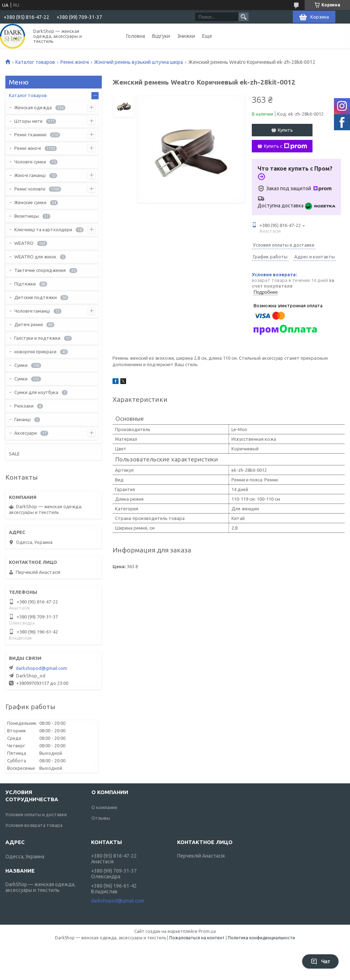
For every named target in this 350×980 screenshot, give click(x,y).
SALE (14, 454)
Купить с (286, 146)
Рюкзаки (24, 406)
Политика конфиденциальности (261, 938)
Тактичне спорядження (40, 270)
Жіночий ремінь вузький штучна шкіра (138, 62)
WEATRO (24, 243)
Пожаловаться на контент (197, 938)
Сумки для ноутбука (36, 392)
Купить (285, 130)
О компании (104, 807)
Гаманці (22, 419)
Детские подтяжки (36, 297)
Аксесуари (26, 433)
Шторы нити (28, 121)
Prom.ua (207, 931)
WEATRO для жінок (35, 257)
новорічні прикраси (35, 352)
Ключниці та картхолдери (43, 229)
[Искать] (244, 17)
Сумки (21, 365)
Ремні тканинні (30, 135)
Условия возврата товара (34, 825)
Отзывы (101, 818)
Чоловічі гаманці (32, 311)
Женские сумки (30, 202)
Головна (136, 36)
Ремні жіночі (75, 62)
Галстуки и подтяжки (37, 338)
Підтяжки (25, 284)
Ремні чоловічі (30, 189)
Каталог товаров (35, 62)
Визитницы (27, 216)
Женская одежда (33, 107)
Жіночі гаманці (30, 175)
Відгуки (161, 36)
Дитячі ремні (29, 324)
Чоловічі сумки (30, 162)
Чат (320, 961)
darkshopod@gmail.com (41, 668)
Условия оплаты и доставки (36, 814)
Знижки (186, 36)
